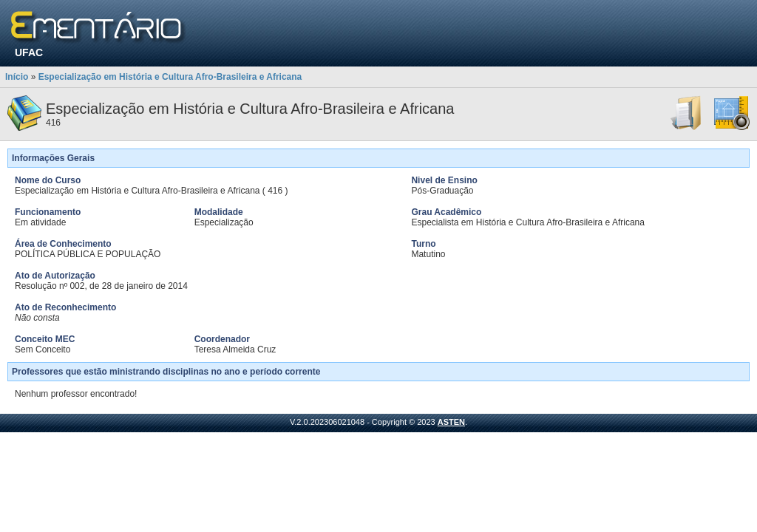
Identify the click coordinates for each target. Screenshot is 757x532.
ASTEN (451, 422)
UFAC (29, 52)
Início (17, 77)
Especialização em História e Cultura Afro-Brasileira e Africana (170, 77)
